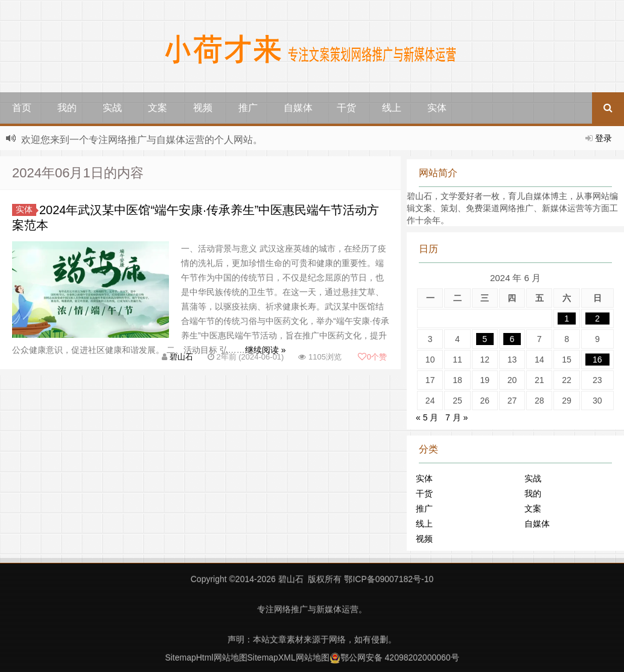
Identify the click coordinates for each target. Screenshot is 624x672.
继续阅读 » (266, 350)
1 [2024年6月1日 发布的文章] (567, 319)
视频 (203, 108)
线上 (392, 108)
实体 (437, 108)
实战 (112, 108)
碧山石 (181, 357)
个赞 (372, 357)
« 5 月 (427, 417)
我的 (67, 108)
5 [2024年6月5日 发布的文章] (485, 339)
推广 (248, 108)
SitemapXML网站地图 (288, 658)
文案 (158, 108)
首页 (22, 108)
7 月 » (457, 417)
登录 (603, 138)
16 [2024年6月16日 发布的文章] (597, 360)
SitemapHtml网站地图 (206, 658)
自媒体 (298, 108)
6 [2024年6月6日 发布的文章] (512, 339)
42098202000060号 (422, 658)
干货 (346, 108)
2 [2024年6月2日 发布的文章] (597, 319)
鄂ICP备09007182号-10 (389, 579)
